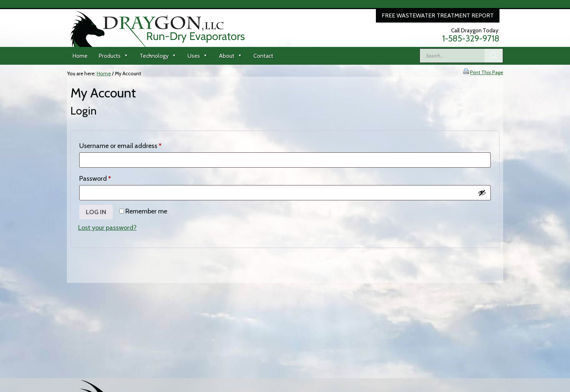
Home (80, 56)
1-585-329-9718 (471, 39)
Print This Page (487, 72)
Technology (158, 56)
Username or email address (133, 145)
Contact (263, 56)
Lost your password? (107, 228)
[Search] (494, 56)
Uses (198, 56)
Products (114, 56)
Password (108, 177)
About (231, 56)
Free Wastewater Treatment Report (438, 15)
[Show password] (482, 193)
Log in (96, 212)
